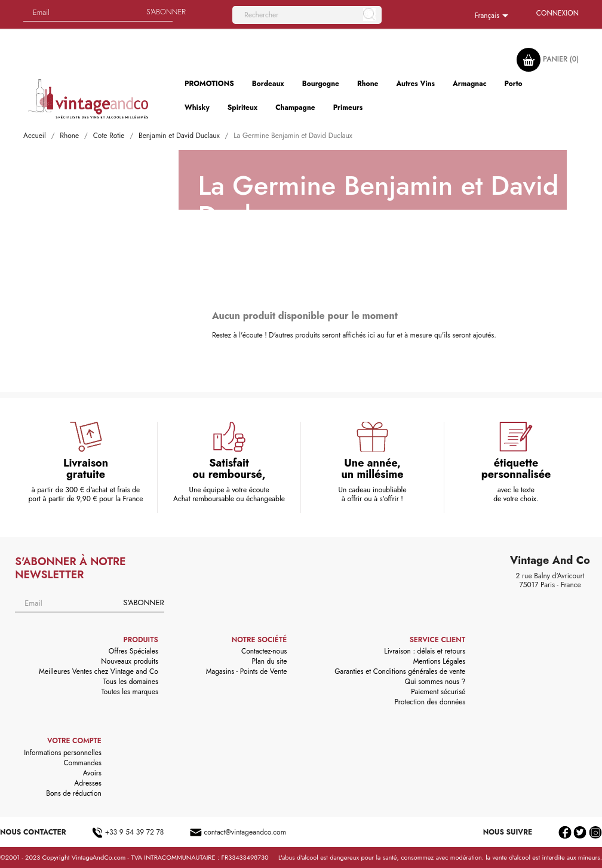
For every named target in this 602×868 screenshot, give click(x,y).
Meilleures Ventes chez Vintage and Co (99, 671)
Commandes (82, 763)
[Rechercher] (307, 15)
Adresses (88, 783)
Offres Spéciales (133, 651)
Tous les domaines (131, 682)
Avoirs (92, 773)
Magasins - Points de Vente (247, 671)
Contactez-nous (264, 651)
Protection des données (430, 702)
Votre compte (74, 741)
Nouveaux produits (129, 661)
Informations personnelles (63, 753)
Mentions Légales (439, 661)
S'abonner (143, 602)
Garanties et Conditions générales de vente (400, 671)
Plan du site (270, 661)
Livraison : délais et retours (425, 651)
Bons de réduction (73, 793)
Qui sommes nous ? (435, 682)
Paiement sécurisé (438, 692)
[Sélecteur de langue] (494, 16)
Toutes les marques (129, 692)
